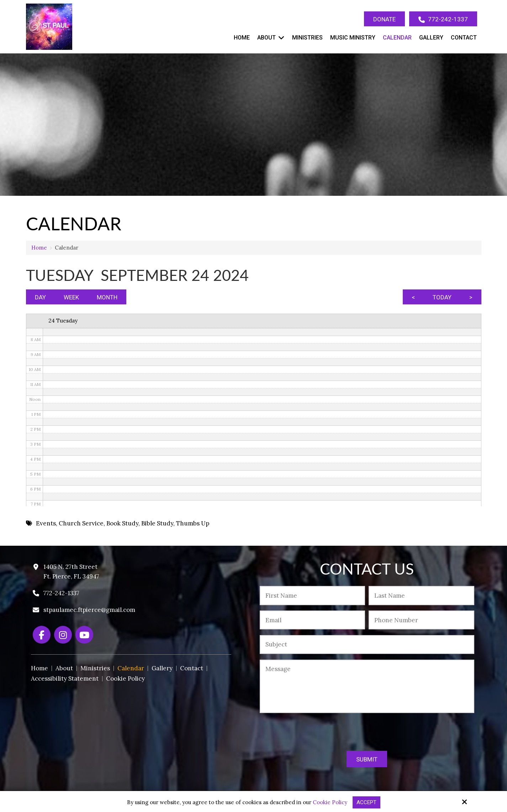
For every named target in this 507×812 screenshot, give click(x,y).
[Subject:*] (367, 645)
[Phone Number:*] (421, 620)
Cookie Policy (330, 802)
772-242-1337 (443, 19)
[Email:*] (312, 620)
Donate (384, 19)
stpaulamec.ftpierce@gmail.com (89, 610)
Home (39, 248)
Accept (366, 802)
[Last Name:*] (421, 595)
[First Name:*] (312, 595)
